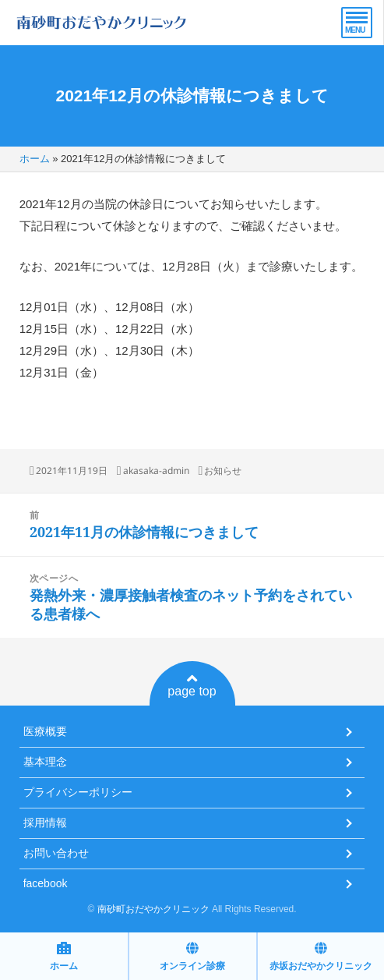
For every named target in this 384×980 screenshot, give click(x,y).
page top (192, 685)
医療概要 (45, 731)
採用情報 (45, 823)
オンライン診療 (192, 956)
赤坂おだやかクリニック (321, 956)
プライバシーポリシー (78, 792)
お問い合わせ (56, 853)
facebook (46, 883)
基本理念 (45, 762)
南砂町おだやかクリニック (153, 909)
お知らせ (223, 471)
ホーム (35, 159)
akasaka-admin (156, 471)
